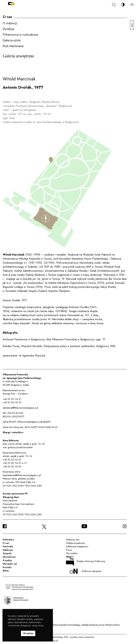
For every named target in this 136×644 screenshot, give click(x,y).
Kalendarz (8, 540)
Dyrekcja (8, 29)
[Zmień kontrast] (123, 5)
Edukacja (8, 550)
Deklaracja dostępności (77, 546)
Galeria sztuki (12, 40)
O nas (6, 543)
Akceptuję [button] (28, 633)
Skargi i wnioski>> (13, 432)
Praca (69, 550)
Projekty (7, 560)
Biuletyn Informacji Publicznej (85, 561)
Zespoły (7, 553)
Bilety (6, 571)
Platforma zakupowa (85, 571)
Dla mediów (72, 553)
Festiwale (8, 546)
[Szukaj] (114, 5)
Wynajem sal (10, 564)
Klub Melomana (13, 46)
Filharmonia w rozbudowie (20, 35)
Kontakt (7, 567)
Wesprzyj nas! (73, 540)
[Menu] (132, 4)
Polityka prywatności (76, 543)
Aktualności (9, 557)
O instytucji (10, 23)
